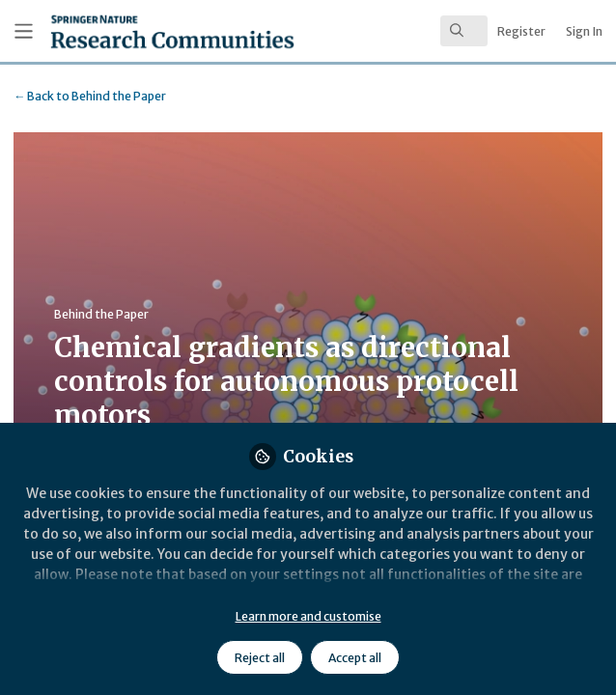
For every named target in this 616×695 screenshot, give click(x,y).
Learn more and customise (308, 616)
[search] (464, 31)
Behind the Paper (90, 96)
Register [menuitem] (521, 31)
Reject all (260, 658)
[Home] (126, 31)
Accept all (355, 658)
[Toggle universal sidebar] (24, 31)
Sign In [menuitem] (584, 31)
